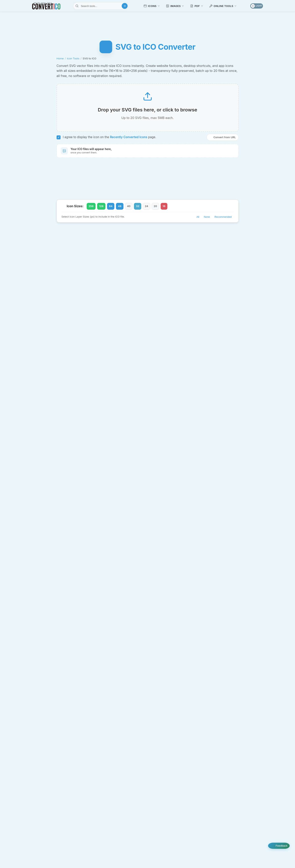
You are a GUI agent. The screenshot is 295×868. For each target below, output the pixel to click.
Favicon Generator (200, 243)
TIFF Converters (118, 808)
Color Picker (224, 747)
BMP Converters (118, 716)
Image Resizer (167, 739)
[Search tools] (101, 6)
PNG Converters (118, 783)
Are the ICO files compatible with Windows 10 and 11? (148, 496)
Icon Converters (60, 708)
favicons (105, 400)
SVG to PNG (172, 243)
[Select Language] (47, 837)
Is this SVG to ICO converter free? (148, 560)
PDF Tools (118, 775)
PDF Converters (118, 766)
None (207, 221)
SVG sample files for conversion (129, 336)
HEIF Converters (118, 741)
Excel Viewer (225, 731)
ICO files (76, 440)
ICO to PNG (49, 731)
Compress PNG (168, 716)
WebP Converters (118, 816)
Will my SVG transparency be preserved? (148, 509)
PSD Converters (118, 791)
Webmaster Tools (235, 755)
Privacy (183, 857)
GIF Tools (177, 763)
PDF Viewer (224, 716)
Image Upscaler (168, 747)
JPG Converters (118, 750)
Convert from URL (222, 141)
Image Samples (246, 837)
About (218, 857)
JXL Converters (118, 758)
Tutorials (135, 837)
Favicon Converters (60, 763)
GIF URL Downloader (179, 771)
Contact (251, 857)
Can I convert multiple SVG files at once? (148, 522)
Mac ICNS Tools (60, 787)
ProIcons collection (183, 336)
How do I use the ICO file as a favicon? (148, 547)
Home (60, 58)
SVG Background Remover (175, 755)
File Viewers (235, 708)
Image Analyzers (177, 786)
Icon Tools (73, 58)
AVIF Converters (118, 708)
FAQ (234, 857)
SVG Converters (118, 800)
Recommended (223, 221)
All (198, 221)
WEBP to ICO (147, 243)
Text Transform (226, 763)
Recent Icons (161, 837)
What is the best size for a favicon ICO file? (148, 484)
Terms (201, 857)
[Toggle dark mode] (257, 6)
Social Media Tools (235, 771)
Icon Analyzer (175, 430)
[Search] (125, 6)
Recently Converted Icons (129, 141)
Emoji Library (216, 837)
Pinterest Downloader (230, 779)
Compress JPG (168, 724)
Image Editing (177, 732)
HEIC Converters (118, 733)
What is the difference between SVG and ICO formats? (148, 534)
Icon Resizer (62, 755)
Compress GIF (167, 778)
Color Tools (235, 739)
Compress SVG (75, 253)
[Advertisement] (148, 25)
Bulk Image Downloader (232, 786)
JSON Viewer (225, 724)
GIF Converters (118, 725)
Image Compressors (177, 708)
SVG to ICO (49, 739)
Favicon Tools (60, 779)
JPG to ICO (123, 243)
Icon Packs (188, 837)
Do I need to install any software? (148, 572)
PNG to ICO (100, 243)
